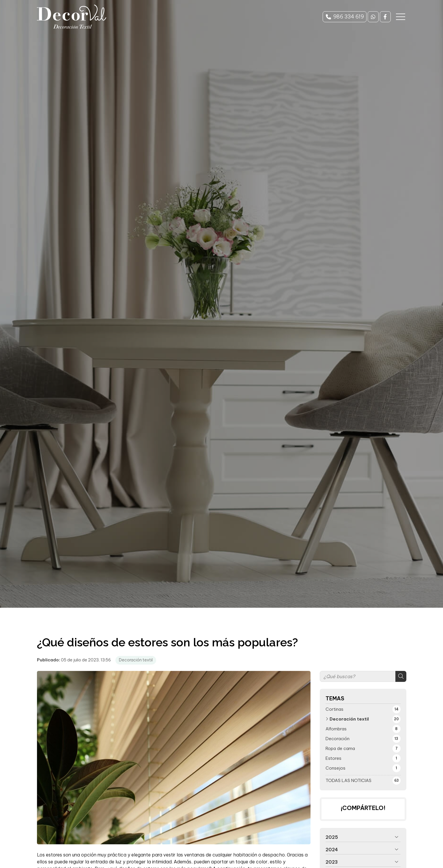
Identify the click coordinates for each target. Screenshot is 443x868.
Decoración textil (136, 660)
